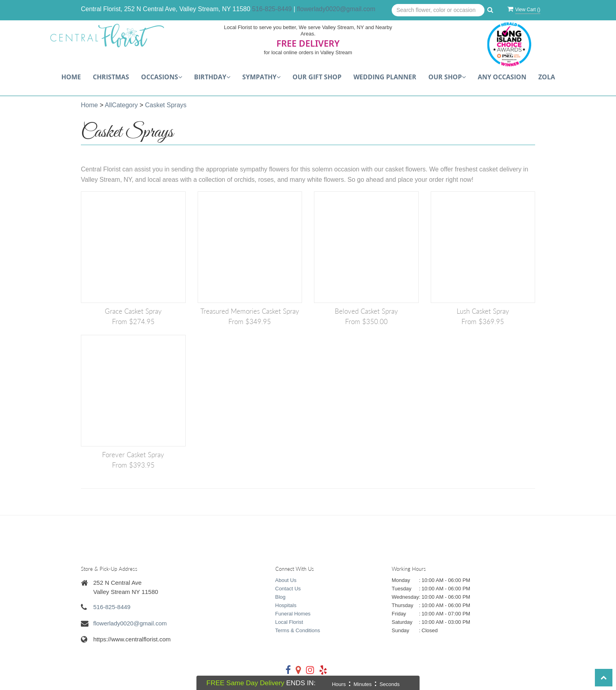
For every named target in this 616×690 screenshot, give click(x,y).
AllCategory (121, 105)
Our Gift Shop (317, 77)
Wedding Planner (385, 77)
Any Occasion (502, 77)
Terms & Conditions (298, 630)
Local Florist (289, 622)
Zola (547, 77)
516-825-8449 (272, 9)
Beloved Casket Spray (366, 311)
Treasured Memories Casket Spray (250, 311)
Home (71, 77)
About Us (286, 580)
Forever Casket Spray (133, 455)
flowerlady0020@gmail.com (336, 9)
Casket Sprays (166, 105)
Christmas (111, 77)
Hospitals (286, 605)
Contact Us (288, 589)
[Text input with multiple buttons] (438, 10)
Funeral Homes (293, 614)
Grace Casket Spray (133, 311)
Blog (281, 597)
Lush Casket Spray (483, 311)
